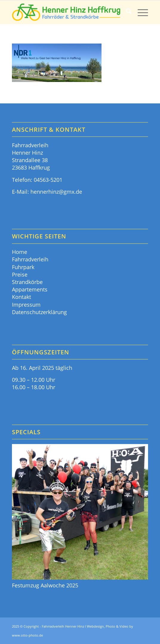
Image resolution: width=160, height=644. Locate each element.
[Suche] (126, 12)
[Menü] (140, 12)
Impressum (26, 305)
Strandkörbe (27, 282)
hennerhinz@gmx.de (56, 192)
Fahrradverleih (30, 259)
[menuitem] (126, 12)
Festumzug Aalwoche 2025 (45, 585)
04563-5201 (48, 180)
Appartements (30, 289)
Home (20, 252)
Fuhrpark (23, 267)
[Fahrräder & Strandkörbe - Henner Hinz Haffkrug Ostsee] (66, 12)
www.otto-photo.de (27, 635)
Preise (20, 274)
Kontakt (21, 297)
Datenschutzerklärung (39, 312)
